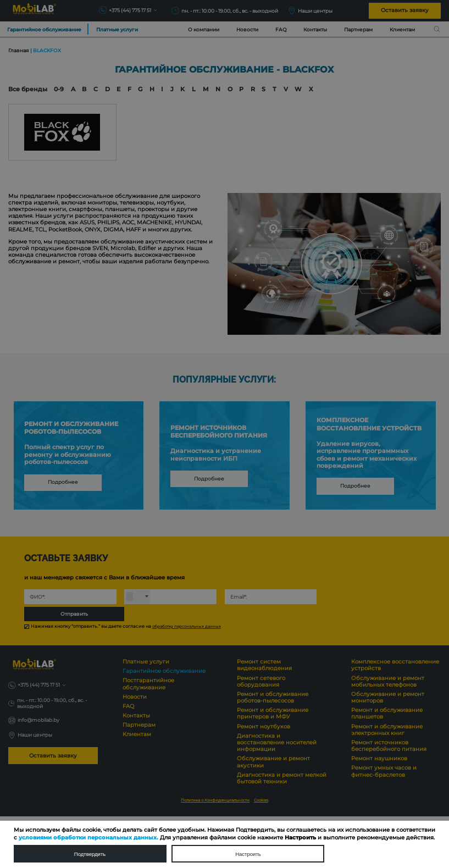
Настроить (248, 853)
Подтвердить (90, 853)
